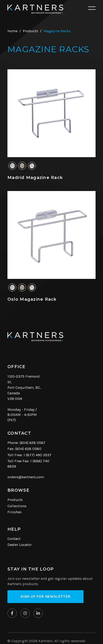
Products (15, 500)
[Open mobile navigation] (92, 8)
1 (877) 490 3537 (37, 455)
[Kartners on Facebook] (12, 613)
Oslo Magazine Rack (32, 299)
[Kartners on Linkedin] (38, 613)
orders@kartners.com (26, 477)
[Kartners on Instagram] (25, 613)
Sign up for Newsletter (45, 596)
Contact (14, 539)
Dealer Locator (20, 545)
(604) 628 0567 (32, 443)
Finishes (15, 512)
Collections (17, 506)
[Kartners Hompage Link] (35, 9)
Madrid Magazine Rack (35, 178)
